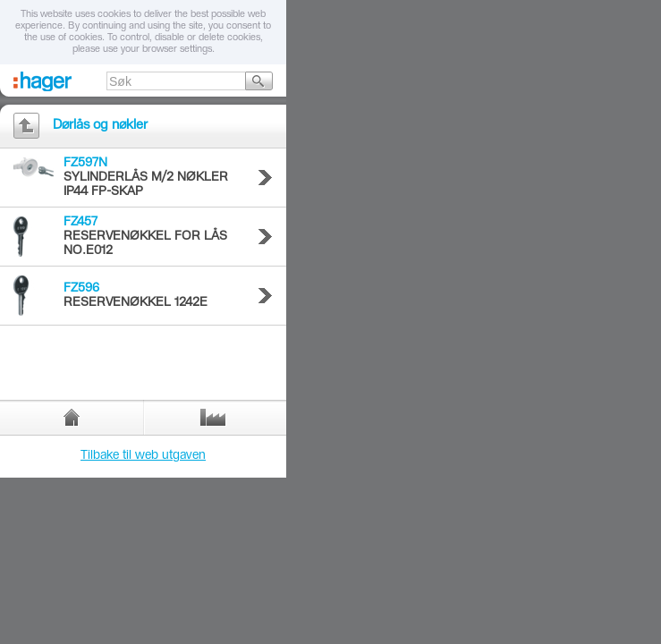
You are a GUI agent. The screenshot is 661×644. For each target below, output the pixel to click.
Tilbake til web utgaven (143, 456)
